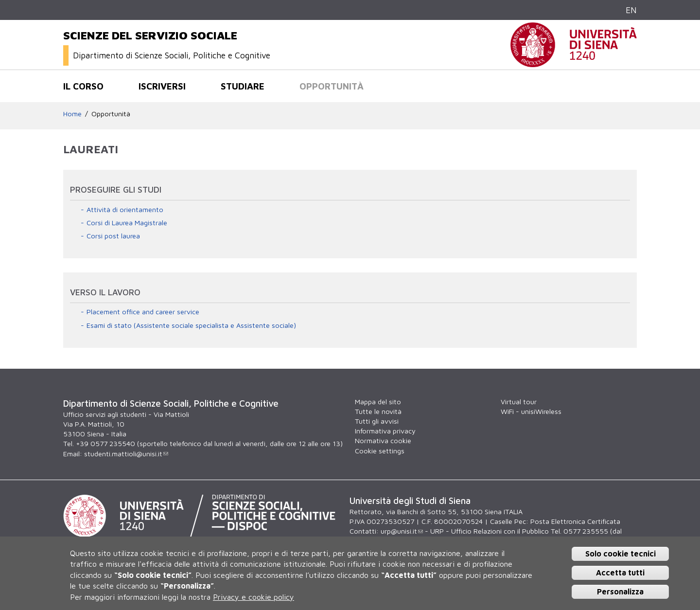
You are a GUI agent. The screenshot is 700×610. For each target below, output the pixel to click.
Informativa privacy (385, 431)
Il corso (83, 86)
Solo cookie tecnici (621, 554)
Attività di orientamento (125, 209)
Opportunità (332, 86)
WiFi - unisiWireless (531, 411)
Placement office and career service (143, 312)
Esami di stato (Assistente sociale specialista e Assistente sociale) (191, 325)
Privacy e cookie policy (254, 597)
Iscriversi (162, 86)
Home (72, 114)
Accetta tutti (620, 573)
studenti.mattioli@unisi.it (126, 454)
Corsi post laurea (113, 236)
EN (631, 10)
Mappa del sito (378, 402)
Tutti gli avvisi (377, 421)
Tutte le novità (378, 411)
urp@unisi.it (402, 531)
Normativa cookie (383, 440)
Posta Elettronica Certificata (575, 521)
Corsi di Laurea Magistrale (127, 223)
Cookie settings (380, 451)
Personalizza (620, 592)
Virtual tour (519, 402)
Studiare (243, 86)
